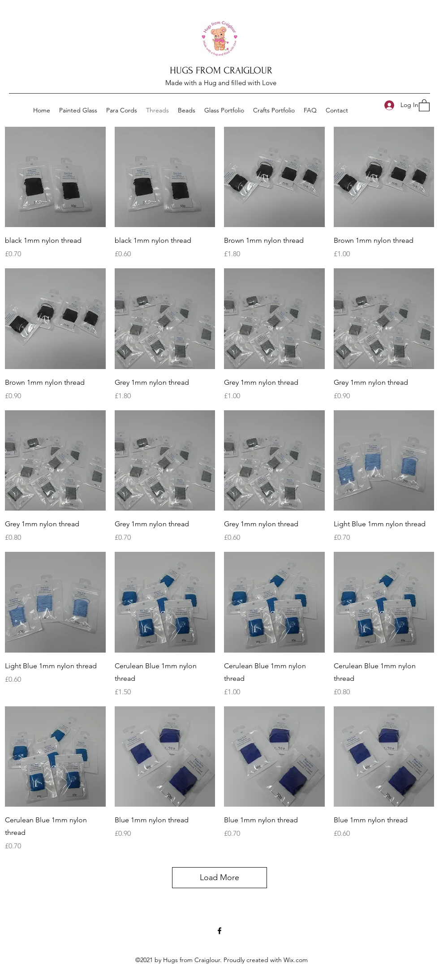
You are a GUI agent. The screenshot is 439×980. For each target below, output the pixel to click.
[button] (424, 105)
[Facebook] (219, 931)
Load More (219, 877)
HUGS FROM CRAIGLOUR (221, 70)
